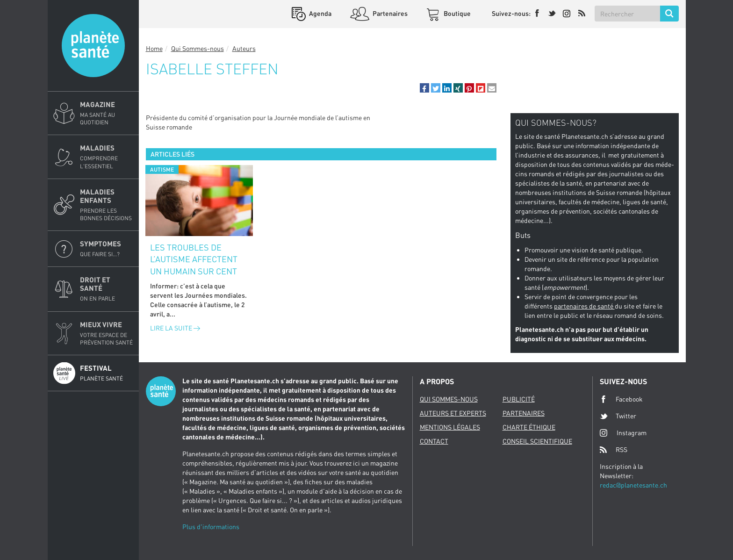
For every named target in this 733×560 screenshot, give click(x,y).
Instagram (623, 433)
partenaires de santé (584, 306)
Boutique (456, 13)
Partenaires (389, 13)
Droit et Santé (107, 289)
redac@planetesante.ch (633, 485)
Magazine (107, 113)
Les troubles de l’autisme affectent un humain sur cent (194, 259)
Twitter (618, 416)
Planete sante (93, 46)
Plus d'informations (211, 527)
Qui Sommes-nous (198, 48)
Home (154, 48)
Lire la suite (175, 328)
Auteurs (244, 48)
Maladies (107, 157)
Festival (107, 373)
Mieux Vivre (107, 333)
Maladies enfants (107, 205)
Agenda (320, 13)
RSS (614, 450)
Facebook (621, 399)
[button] (424, 88)
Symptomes (107, 249)
